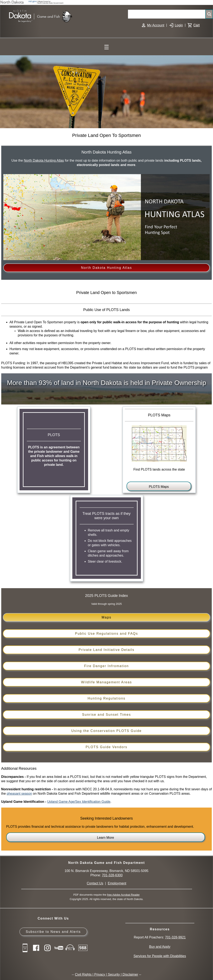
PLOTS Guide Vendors (106, 747)
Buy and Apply (160, 947)
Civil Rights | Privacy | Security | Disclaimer (106, 974)
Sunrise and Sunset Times (106, 715)
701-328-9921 (175, 937)
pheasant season (19, 794)
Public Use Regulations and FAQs (106, 634)
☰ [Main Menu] (106, 47)
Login (179, 25)
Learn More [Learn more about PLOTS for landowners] (106, 838)
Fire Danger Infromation (106, 666)
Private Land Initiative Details (106, 650)
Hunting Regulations (106, 698)
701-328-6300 (112, 875)
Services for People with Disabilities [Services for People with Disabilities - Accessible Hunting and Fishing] (160, 956)
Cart (196, 25)
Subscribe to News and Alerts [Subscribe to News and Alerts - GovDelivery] (53, 932)
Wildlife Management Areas (106, 682)
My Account (156, 25)
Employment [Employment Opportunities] (117, 883)
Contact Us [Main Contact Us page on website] (95, 883)
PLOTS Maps (159, 487)
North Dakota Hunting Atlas (44, 160)
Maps (106, 617)
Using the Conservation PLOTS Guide (106, 731)
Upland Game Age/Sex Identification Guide (79, 802)
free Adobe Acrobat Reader (123, 895)
